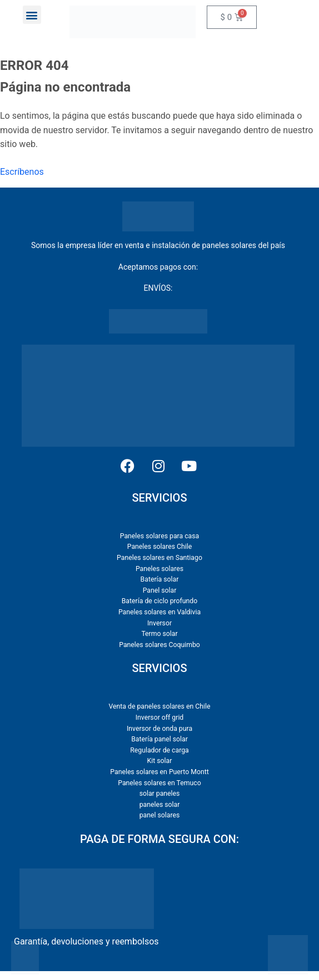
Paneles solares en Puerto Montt (159, 772)
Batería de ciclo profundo (160, 601)
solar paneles (160, 794)
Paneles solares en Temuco (159, 783)
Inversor (159, 623)
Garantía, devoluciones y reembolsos (86, 941)
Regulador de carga (159, 750)
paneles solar (160, 805)
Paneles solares (159, 569)
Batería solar (160, 579)
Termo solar (159, 634)
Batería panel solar (159, 739)
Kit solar (160, 761)
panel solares (160, 815)
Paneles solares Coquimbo (159, 645)
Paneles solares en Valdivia (159, 612)
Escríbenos (22, 172)
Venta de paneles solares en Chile (160, 706)
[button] (32, 15)
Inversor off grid (160, 718)
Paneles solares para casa (159, 536)
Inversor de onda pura (159, 729)
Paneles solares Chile (159, 547)
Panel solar (160, 590)
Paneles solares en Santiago (159, 558)
